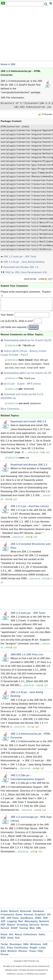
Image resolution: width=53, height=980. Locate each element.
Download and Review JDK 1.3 (21, 267)
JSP (3, 924)
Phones (23, 954)
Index (42, 937)
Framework (7, 917)
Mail (21, 924)
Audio (4, 914)
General (29, 917)
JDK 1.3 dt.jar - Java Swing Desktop (24, 262)
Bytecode (26, 914)
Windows (36, 947)
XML (39, 931)
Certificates (21, 950)
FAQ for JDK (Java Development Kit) (26, 272)
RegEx (34, 950)
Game (19, 917)
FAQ (40, 954)
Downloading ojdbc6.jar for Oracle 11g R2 (28, 343)
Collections (30, 937)
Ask (17, 941)
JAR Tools (13, 921)
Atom (10, 941)
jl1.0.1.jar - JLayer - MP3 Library (22, 387)
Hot (11, 937)
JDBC (38, 921)
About (18, 937)
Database (38, 914)
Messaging (31, 924)
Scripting (22, 927)
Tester (4, 947)
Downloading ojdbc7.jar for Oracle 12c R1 (28, 376)
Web (32, 931)
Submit (33, 330)
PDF (3, 927)
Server (45, 927)
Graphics (40, 917)
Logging (12, 924)
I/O (49, 917)
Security (34, 927)
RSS (3, 941)
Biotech (14, 914)
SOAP (14, 931)
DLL (3, 950)
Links (42, 950)
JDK (13, 64)
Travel (33, 954)
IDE (3, 921)
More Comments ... (12, 412)
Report (11, 927)
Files (10, 950)
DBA (26, 947)
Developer (16, 947)
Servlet (5, 931)
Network (44, 924)
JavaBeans (27, 921)
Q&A (3, 954)
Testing (24, 931)
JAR (45, 947)
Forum (5, 957)
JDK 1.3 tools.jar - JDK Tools (20, 257)
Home (4, 64)
